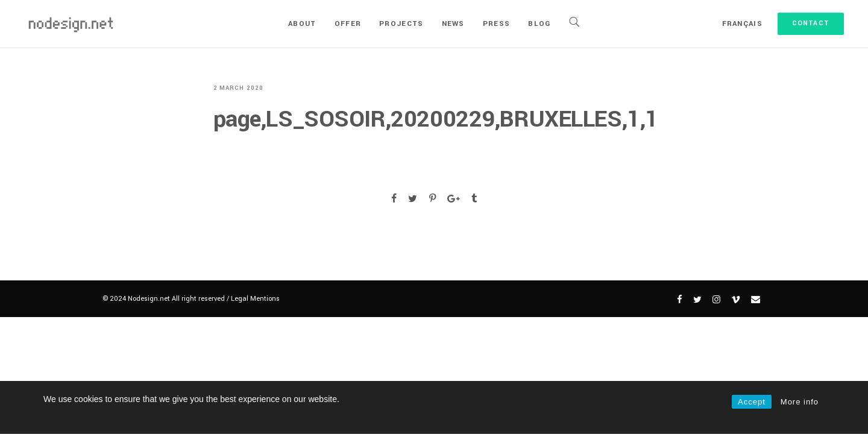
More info (800, 402)
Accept (752, 402)
